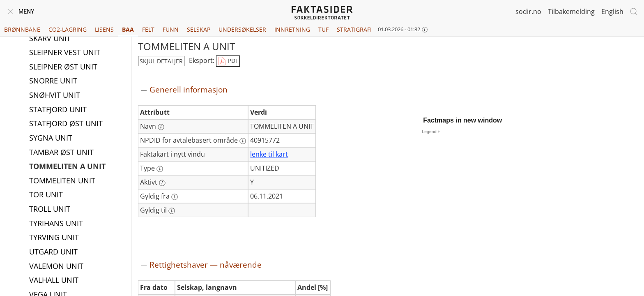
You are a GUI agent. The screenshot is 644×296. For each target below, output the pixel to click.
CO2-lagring (68, 29)
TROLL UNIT (50, 210)
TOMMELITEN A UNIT (67, 167)
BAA (128, 29)
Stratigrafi (354, 29)
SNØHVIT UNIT (55, 96)
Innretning (292, 29)
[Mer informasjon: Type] (160, 169)
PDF (228, 61)
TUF (323, 29)
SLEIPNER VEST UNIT (65, 53)
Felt (148, 29)
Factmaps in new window (462, 120)
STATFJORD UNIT (58, 110)
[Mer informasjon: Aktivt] (162, 183)
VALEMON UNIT (56, 267)
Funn (171, 29)
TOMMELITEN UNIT (62, 181)
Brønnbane (22, 29)
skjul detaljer (161, 61)
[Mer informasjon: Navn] (161, 127)
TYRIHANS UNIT (56, 224)
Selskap (199, 29)
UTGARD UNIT (53, 252)
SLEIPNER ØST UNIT (63, 67)
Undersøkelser (242, 29)
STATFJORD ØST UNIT (66, 124)
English (612, 12)
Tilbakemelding (571, 12)
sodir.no (528, 12)
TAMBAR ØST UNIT (61, 153)
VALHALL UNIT (54, 281)
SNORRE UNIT (53, 81)
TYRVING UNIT (54, 238)
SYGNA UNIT (51, 139)
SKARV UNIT (50, 39)
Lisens (104, 29)
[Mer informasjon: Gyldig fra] (175, 197)
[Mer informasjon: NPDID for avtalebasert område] (243, 141)
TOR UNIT (46, 195)
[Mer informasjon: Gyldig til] (172, 211)
